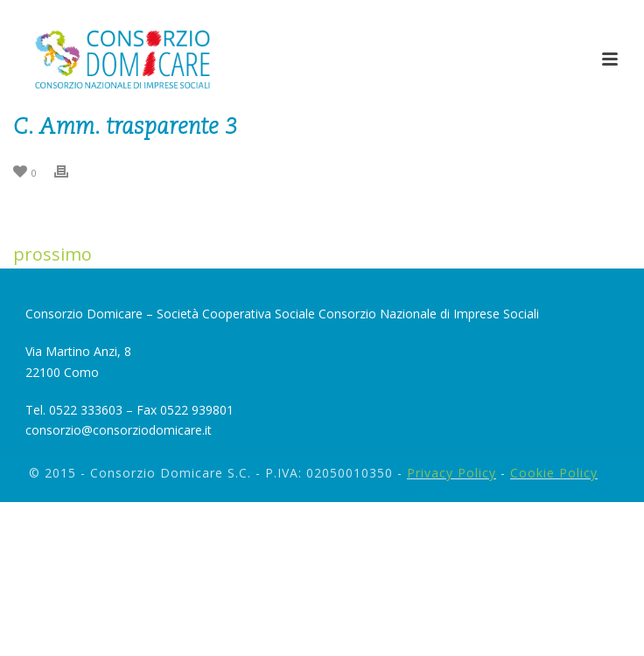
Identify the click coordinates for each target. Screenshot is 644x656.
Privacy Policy (451, 473)
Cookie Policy (554, 473)
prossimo (52, 254)
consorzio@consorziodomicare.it (119, 430)
